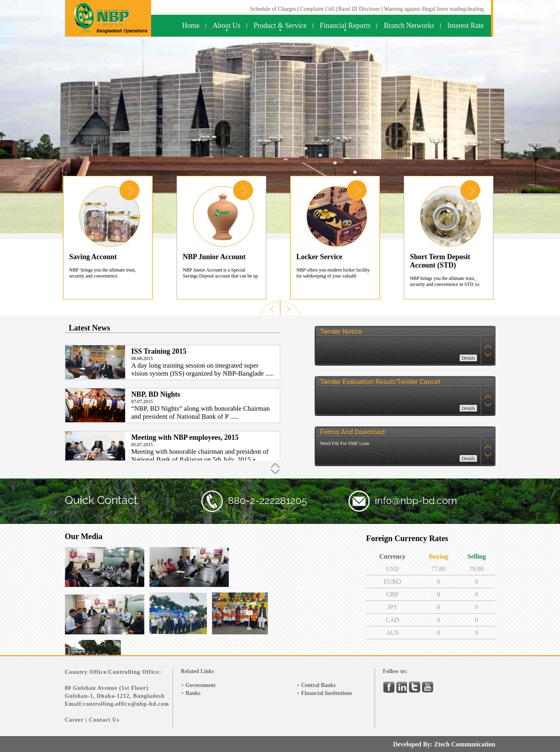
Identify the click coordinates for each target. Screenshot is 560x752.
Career (74, 720)
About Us (227, 26)
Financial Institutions (327, 693)
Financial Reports (345, 26)
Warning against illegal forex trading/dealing (434, 9)
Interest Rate (465, 26)
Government (201, 685)
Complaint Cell (317, 9)
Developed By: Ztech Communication (444, 744)
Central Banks (319, 685)
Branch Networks (409, 26)
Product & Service (280, 26)
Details (468, 358)
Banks (193, 693)
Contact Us (104, 720)
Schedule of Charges (273, 9)
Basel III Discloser (360, 9)
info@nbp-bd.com (416, 500)
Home (191, 26)
